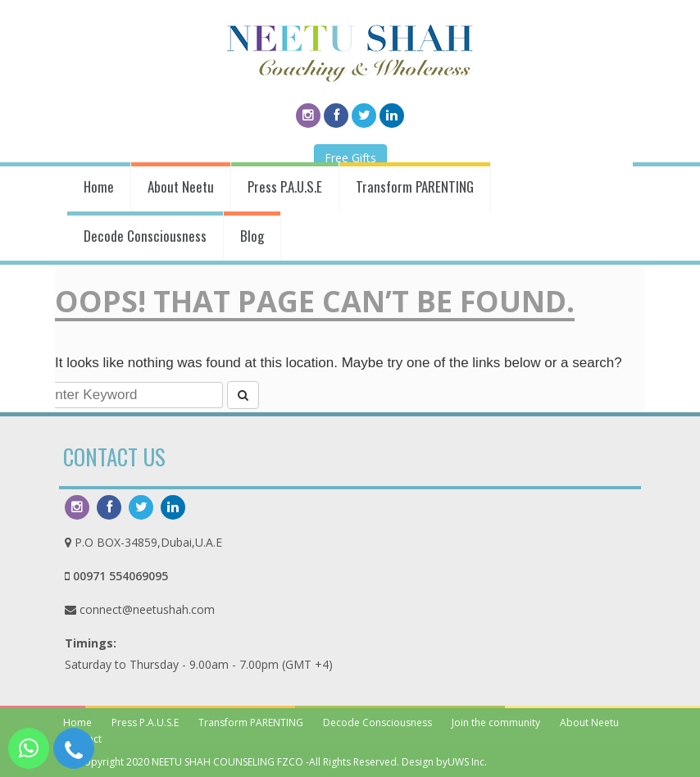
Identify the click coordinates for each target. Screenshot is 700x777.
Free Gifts (350, 158)
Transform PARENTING (415, 186)
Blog (252, 236)
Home (99, 186)
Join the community (496, 722)
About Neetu (181, 186)
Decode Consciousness (145, 236)
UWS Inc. (467, 762)
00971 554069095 (120, 576)
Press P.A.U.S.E (285, 186)
